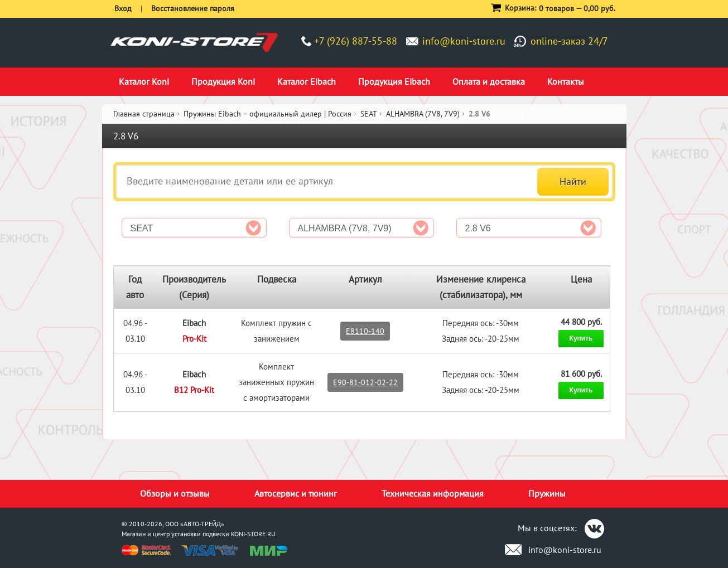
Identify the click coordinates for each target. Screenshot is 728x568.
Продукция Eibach (394, 81)
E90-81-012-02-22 (365, 382)
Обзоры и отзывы (175, 493)
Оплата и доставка (489, 81)
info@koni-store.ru (464, 41)
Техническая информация (433, 493)
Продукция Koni (223, 81)
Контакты (566, 81)
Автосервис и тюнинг (296, 493)
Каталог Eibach (307, 81)
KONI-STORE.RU (253, 534)
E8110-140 (365, 331)
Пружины (547, 493)
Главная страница (144, 114)
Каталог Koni (144, 81)
